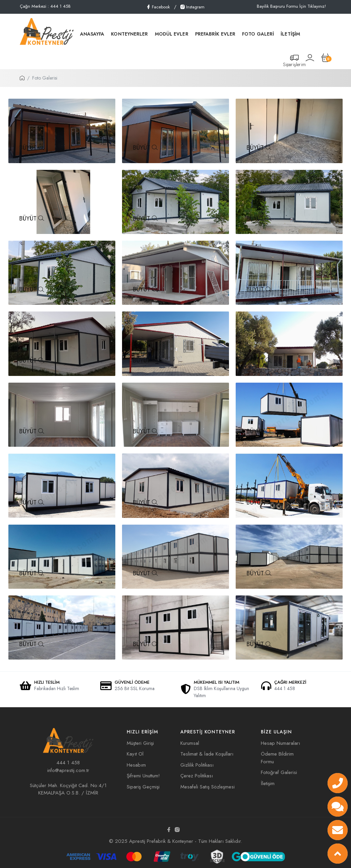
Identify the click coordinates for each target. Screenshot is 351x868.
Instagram (192, 7)
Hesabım (136, 765)
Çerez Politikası (197, 776)
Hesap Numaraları (280, 743)
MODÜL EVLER (172, 34)
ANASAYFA (92, 34)
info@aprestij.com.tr (68, 770)
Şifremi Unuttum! (143, 776)
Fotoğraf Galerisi (279, 772)
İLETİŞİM (290, 34)
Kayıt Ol (135, 754)
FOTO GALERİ (258, 34)
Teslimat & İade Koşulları (207, 754)
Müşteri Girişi (140, 743)
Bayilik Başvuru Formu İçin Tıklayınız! (291, 6)
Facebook (158, 7)
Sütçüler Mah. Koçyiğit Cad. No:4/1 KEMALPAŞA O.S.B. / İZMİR (68, 789)
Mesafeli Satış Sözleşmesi (208, 787)
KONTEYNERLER (129, 34)
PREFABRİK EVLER (215, 34)
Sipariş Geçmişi (143, 787)
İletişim (268, 783)
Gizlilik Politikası (197, 765)
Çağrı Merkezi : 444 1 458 (45, 6)
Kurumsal (190, 743)
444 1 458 (68, 763)
